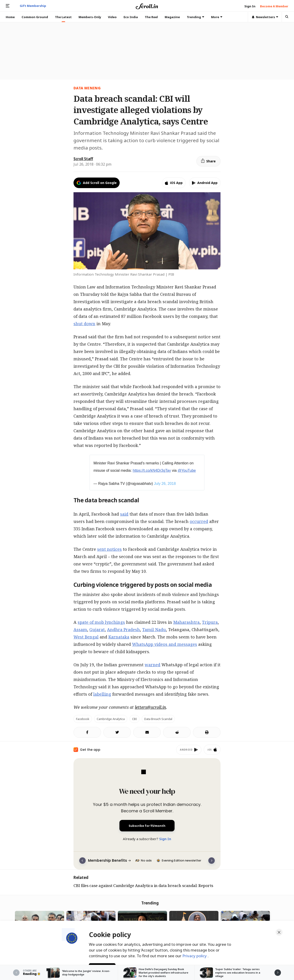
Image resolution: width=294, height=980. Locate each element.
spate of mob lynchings (101, 622)
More (217, 17)
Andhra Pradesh (123, 630)
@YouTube (187, 470)
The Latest (63, 17)
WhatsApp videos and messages (165, 644)
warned (153, 665)
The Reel (151, 17)
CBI (134, 719)
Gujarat (97, 630)
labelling (102, 694)
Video (112, 17)
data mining (87, 88)
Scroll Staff (83, 159)
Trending (195, 17)
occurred (199, 521)
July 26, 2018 (165, 484)
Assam (80, 630)
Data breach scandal (158, 719)
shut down (84, 324)
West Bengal (86, 637)
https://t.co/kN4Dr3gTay (152, 470)
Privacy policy (195, 954)
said (124, 514)
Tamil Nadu (154, 630)
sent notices (109, 549)
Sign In (165, 839)
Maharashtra (186, 622)
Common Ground (35, 17)
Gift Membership (33, 6)
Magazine (172, 17)
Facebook (83, 719)
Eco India (131, 17)
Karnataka (119, 637)
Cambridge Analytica (111, 719)
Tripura (210, 622)
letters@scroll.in (150, 707)
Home (10, 17)
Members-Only (90, 17)
